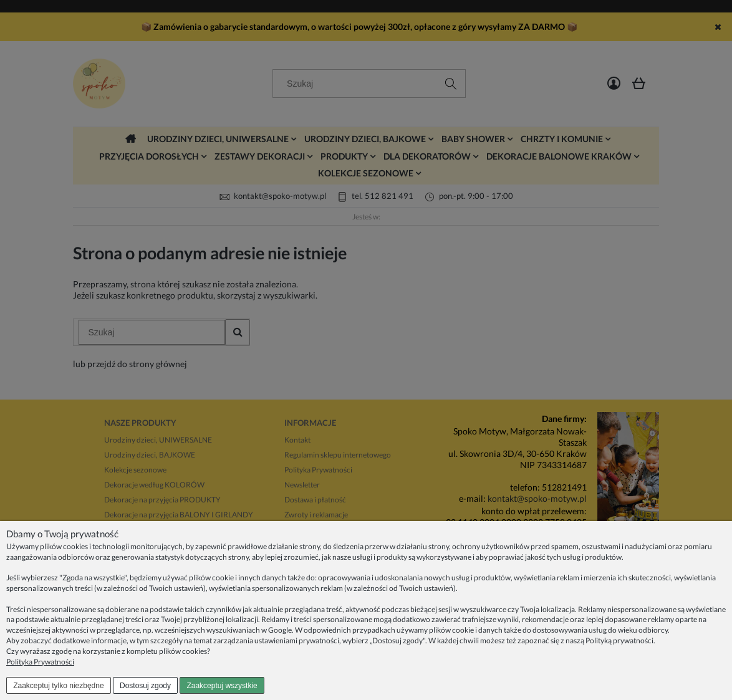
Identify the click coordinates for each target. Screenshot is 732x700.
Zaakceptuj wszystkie (222, 686)
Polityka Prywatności (40, 662)
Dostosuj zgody (145, 686)
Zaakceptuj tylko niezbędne (58, 686)
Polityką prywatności (619, 640)
